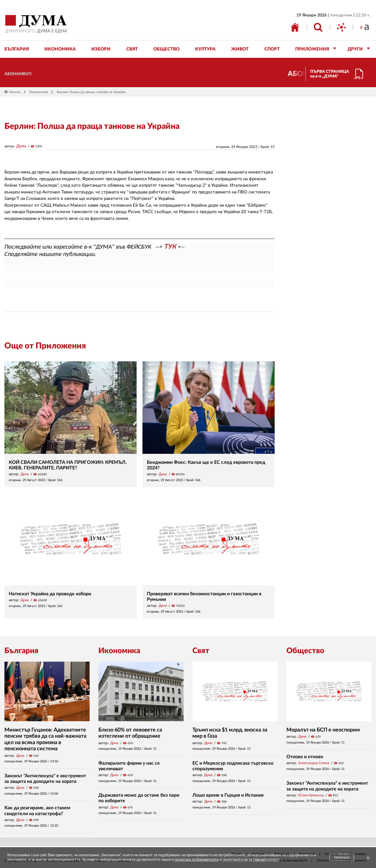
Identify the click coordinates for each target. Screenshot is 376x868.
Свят (201, 651)
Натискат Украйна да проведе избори (50, 594)
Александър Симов (314, 763)
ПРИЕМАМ (342, 858)
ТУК (170, 247)
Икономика (119, 651)
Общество (305, 651)
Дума (21, 146)
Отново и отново (305, 757)
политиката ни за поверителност (251, 860)
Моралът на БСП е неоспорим (323, 730)
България (21, 651)
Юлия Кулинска (311, 795)
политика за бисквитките (197, 860)
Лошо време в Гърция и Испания (228, 795)
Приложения (38, 92)
